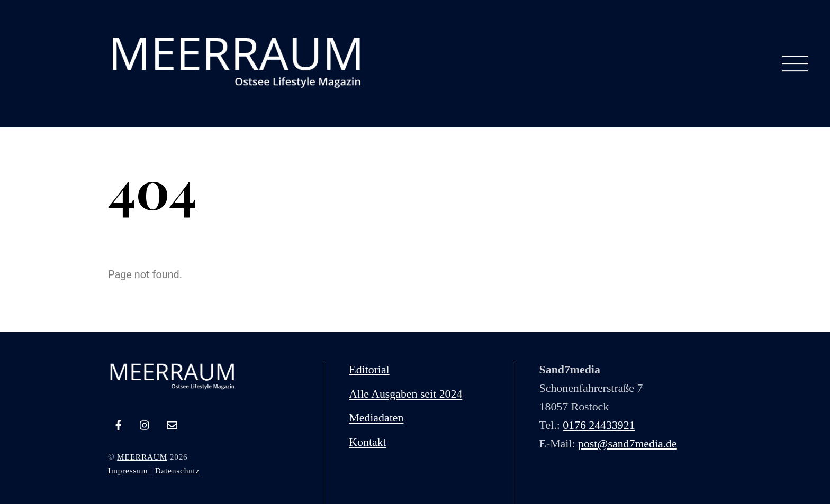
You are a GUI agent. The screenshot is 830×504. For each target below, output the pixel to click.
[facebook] (119, 423)
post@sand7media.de (628, 444)
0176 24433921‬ (599, 425)
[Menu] (795, 64)
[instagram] (145, 423)
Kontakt (367, 442)
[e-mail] (172, 423)
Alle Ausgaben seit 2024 (405, 394)
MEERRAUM (142, 457)
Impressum (128, 470)
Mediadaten (376, 418)
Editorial (369, 370)
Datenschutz (178, 470)
